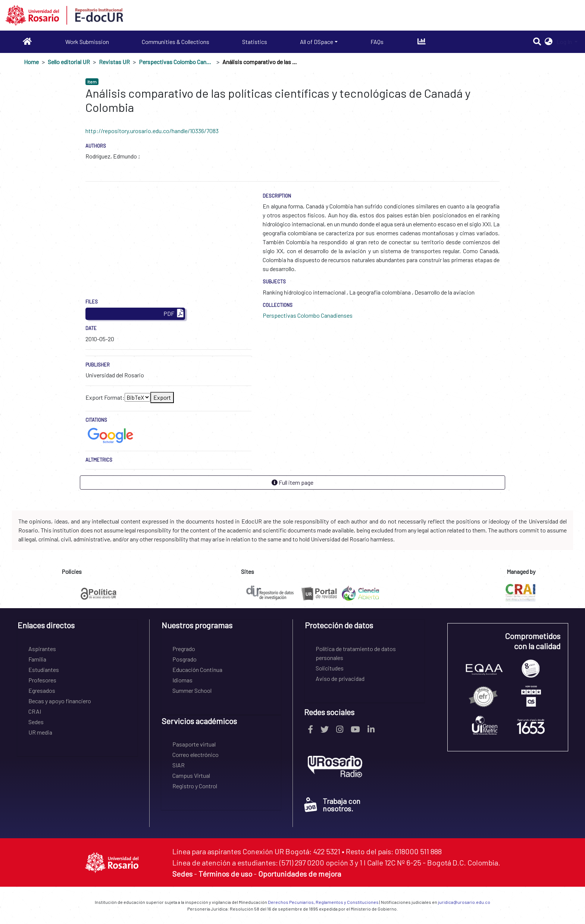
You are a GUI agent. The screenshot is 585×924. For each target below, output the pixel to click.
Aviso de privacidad (340, 678)
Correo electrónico (195, 755)
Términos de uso (225, 874)
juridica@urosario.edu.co (464, 902)
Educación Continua (197, 670)
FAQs (377, 42)
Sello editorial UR (69, 62)
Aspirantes (42, 649)
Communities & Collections (176, 42)
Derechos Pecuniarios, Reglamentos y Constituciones (323, 902)
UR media (40, 732)
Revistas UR (114, 62)
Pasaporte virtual (194, 744)
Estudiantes (44, 670)
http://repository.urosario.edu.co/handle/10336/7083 (152, 131)
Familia (37, 659)
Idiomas (182, 680)
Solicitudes (330, 668)
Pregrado (184, 649)
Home (31, 62)
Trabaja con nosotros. (332, 805)
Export (162, 397)
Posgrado (184, 659)
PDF (173, 314)
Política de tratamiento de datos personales (356, 653)
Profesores (42, 680)
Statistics (255, 42)
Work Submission (87, 42)
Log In (565, 42)
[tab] (77, 628)
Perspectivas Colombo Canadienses (176, 62)
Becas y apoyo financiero (60, 701)
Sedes (36, 722)
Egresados (42, 690)
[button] (549, 42)
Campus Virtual (191, 775)
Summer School (192, 690)
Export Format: (105, 397)
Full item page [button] (292, 482)
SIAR (179, 765)
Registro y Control (195, 786)
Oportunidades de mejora (300, 874)
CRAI (35, 711)
